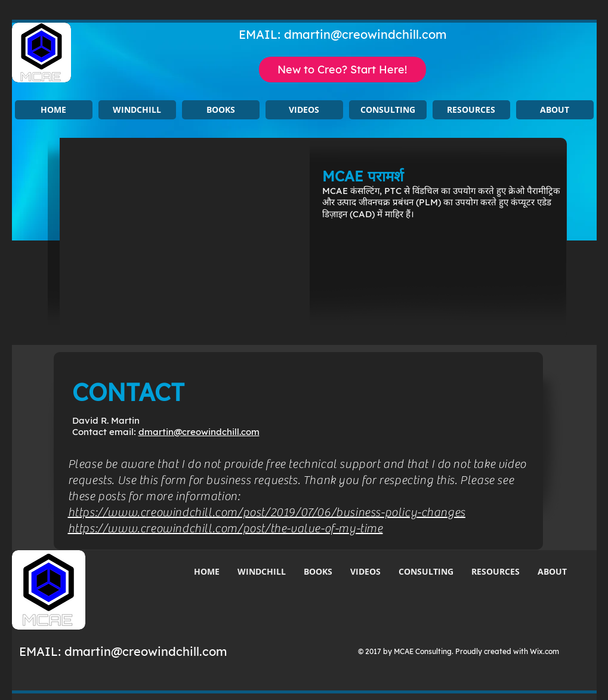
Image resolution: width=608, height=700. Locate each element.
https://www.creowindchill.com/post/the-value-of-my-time (226, 528)
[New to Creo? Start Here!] (342, 70)
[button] (137, 110)
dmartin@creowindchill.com (365, 34)
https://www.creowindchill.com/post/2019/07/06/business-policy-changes (267, 512)
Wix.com (544, 651)
